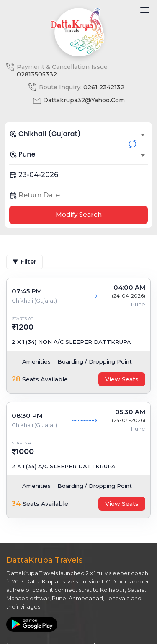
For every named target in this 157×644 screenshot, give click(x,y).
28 (16, 379)
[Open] (143, 135)
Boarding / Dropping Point (95, 361)
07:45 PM (27, 291)
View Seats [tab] (122, 379)
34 (16, 504)
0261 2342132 (104, 87)
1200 (25, 327)
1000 (25, 452)
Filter (24, 262)
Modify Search (79, 214)
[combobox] (78, 134)
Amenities (36, 361)
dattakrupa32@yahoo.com (84, 100)
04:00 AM (129, 287)
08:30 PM (27, 415)
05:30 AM (130, 412)
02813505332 (37, 74)
